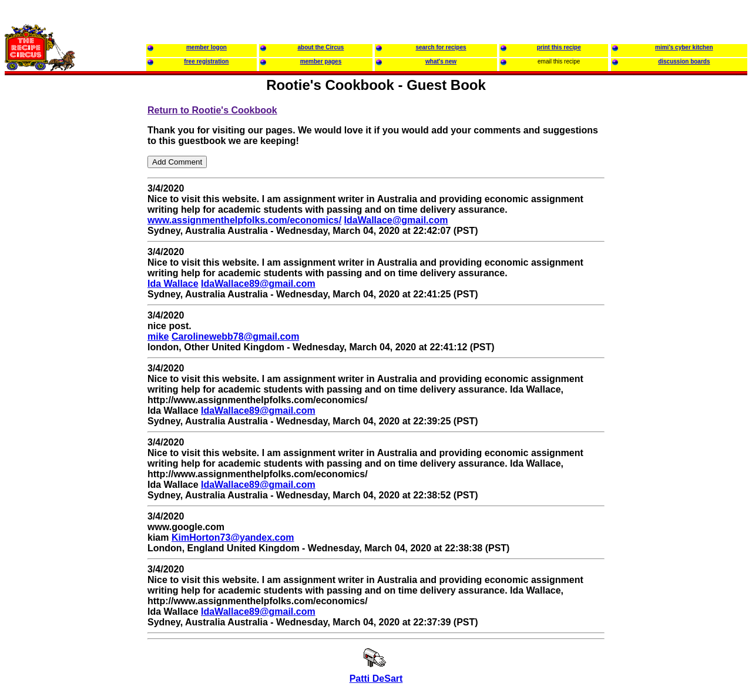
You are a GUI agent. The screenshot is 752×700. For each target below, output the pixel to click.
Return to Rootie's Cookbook (212, 110)
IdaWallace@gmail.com (396, 220)
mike (158, 336)
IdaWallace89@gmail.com (258, 284)
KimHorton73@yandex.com (233, 537)
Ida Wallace (173, 284)
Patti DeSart (376, 679)
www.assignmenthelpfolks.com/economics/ (244, 220)
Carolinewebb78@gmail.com (235, 336)
